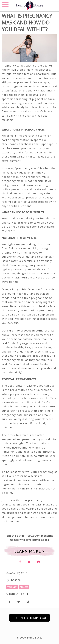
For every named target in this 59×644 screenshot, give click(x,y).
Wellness (24, 587)
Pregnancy (12, 587)
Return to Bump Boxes (29, 618)
